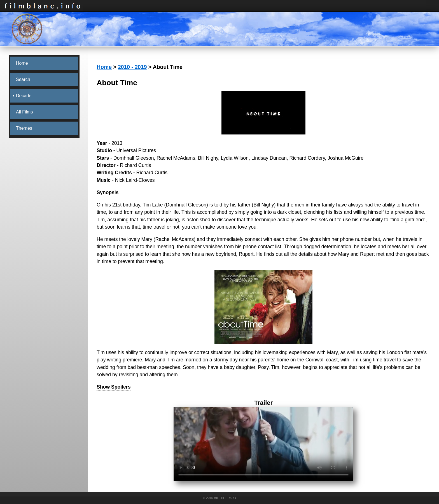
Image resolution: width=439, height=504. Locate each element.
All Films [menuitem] (24, 112)
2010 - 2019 (132, 67)
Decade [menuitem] (24, 96)
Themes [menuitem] (24, 128)
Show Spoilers (114, 387)
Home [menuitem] (22, 63)
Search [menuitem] (23, 79)
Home (104, 67)
